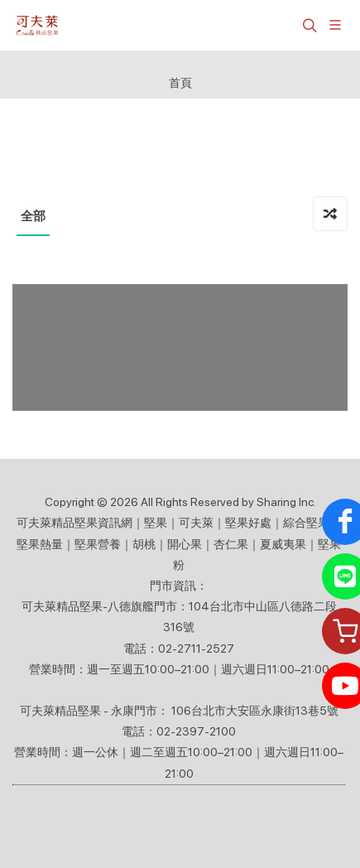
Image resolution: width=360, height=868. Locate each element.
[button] (308, 25)
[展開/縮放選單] (335, 24)
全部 (33, 216)
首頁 (180, 82)
